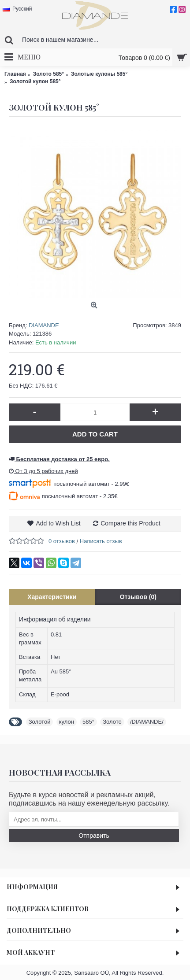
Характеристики (52, 597)
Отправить (94, 836)
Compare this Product (130, 523)
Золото (112, 722)
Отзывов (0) (138, 597)
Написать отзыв (101, 541)
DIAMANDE (44, 325)
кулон (67, 722)
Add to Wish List (58, 523)
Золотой (40, 722)
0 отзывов (62, 541)
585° (88, 722)
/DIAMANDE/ (147, 722)
